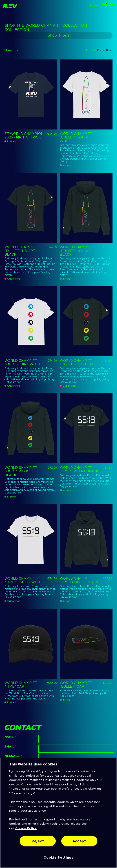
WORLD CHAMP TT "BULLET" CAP (76, 685)
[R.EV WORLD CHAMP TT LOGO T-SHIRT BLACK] (86, 321)
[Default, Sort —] (105, 50)
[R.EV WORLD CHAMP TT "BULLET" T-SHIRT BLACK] (31, 208)
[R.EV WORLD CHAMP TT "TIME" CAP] (31, 644)
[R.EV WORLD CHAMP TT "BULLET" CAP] (86, 644)
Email (10, 746)
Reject (38, 841)
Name (10, 737)
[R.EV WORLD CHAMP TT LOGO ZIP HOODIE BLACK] (31, 428)
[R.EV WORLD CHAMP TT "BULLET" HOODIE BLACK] (86, 208)
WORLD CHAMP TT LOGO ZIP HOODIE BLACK (21, 471)
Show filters (59, 35)
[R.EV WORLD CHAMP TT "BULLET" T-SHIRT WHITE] (86, 94)
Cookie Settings (58, 857)
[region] (58, 813)
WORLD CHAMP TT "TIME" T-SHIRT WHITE (24, 580)
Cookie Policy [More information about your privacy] (26, 828)
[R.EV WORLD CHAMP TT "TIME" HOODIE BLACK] (86, 539)
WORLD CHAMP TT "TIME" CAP (21, 685)
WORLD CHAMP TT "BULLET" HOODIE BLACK (76, 251)
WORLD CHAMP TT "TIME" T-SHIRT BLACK (79, 469)
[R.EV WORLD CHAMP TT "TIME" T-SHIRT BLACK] (86, 428)
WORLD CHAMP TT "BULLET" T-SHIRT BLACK (21, 251)
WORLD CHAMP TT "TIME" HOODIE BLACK (79, 580)
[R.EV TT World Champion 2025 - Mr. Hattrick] (31, 94)
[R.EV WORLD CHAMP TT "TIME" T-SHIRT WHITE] (31, 539)
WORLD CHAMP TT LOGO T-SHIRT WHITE (23, 362)
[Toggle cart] (104, 6)
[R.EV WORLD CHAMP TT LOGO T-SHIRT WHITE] (31, 321)
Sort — (91, 50)
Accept (79, 841)
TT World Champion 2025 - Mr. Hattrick (24, 136)
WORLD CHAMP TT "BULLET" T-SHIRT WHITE (76, 137)
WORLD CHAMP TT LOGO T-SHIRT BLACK (78, 362)
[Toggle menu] (113, 6)
